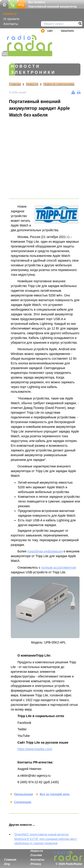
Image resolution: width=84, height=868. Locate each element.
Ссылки (36, 855)
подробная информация (45, 551)
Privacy (36, 864)
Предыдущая (23, 794)
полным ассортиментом (59, 567)
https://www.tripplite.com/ (35, 749)
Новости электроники (59, 84)
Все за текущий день (55, 794)
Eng (7, 864)
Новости (10, 14)
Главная (15, 84)
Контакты (11, 24)
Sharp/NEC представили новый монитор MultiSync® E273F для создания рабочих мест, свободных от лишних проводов (46, 839)
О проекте (11, 19)
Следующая (23, 802)
